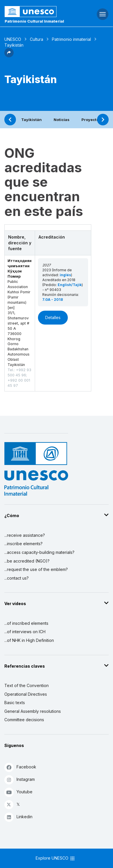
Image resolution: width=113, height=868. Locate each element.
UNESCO (13, 39)
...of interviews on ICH (25, 632)
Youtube (18, 792)
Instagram (20, 780)
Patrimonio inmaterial (71, 39)
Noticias (62, 120)
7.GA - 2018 (53, 300)
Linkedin (18, 817)
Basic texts (15, 703)
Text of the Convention (27, 685)
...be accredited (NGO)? (27, 561)
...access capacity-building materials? (39, 552)
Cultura (37, 39)
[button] (9, 56)
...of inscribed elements (26, 623)
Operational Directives (26, 694)
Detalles (53, 317)
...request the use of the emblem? (36, 569)
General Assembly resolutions (33, 711)
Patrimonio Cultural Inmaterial (34, 21)
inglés (65, 275)
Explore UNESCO (55, 858)
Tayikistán (31, 120)
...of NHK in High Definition (29, 640)
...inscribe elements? (23, 544)
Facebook (20, 767)
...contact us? (17, 578)
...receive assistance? (25, 535)
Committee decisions (24, 720)
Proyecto (90, 120)
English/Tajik (70, 285)
